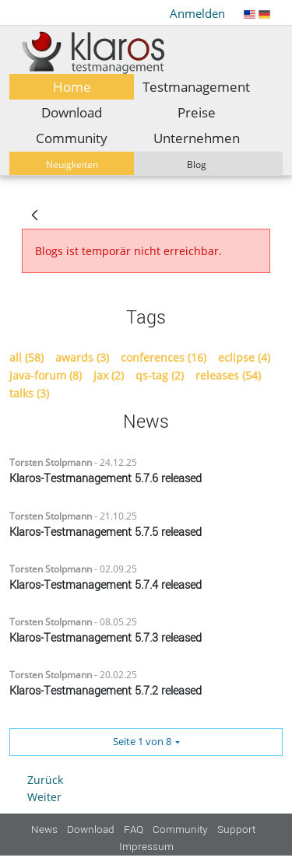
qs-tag (160, 376)
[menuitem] (72, 87)
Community (180, 829)
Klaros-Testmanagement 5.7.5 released (106, 532)
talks (29, 394)
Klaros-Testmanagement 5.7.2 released (106, 691)
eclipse (244, 358)
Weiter (44, 797)
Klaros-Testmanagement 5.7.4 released (106, 585)
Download (91, 829)
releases (228, 376)
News (44, 829)
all (26, 358)
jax (109, 376)
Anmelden (197, 13)
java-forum (46, 376)
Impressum (146, 847)
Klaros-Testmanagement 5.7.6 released (106, 479)
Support (236, 829)
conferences (164, 358)
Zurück (45, 780)
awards (82, 358)
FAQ (134, 829)
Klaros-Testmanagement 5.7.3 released (106, 638)
